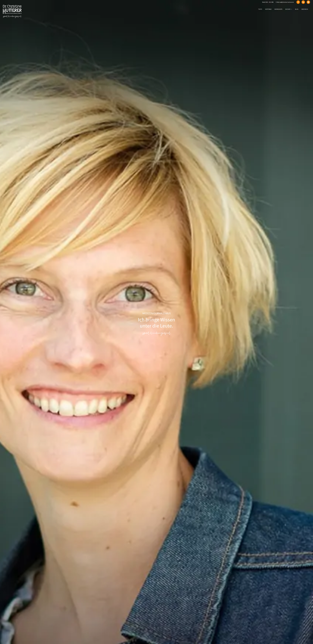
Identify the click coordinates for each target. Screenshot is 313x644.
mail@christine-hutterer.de (287, 2)
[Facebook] (298, 2)
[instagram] (308, 2)
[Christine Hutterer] (12, 11)
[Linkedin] (303, 2)
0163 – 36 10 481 (270, 2)
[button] (292, 9)
